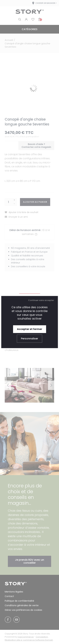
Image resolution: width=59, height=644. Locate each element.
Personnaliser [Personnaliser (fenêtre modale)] (29, 339)
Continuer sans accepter (41, 300)
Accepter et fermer (30, 329)
